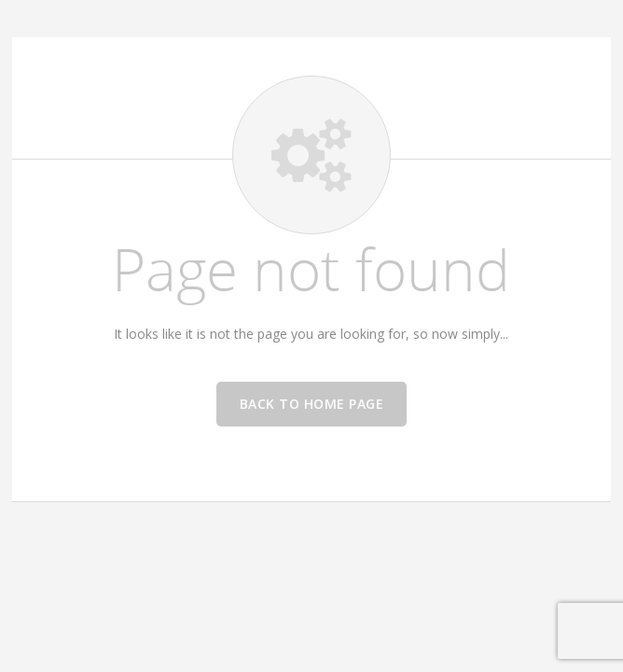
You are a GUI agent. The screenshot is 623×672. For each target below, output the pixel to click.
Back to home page (312, 404)
